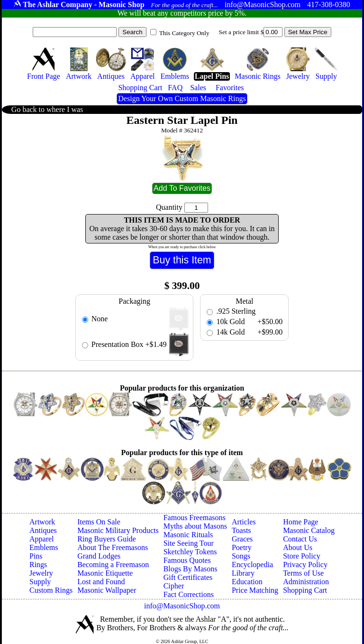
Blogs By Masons (191, 569)
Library (243, 573)
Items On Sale (99, 522)
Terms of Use (303, 573)
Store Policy (302, 556)
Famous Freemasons (195, 518)
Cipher (174, 586)
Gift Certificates (188, 577)
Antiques (43, 530)
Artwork (42, 522)
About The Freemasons (113, 547)
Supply (40, 582)
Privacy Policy (305, 565)
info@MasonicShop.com (182, 606)
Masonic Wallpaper (107, 590)
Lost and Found (101, 582)
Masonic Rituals (188, 535)
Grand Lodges (99, 556)
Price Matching (255, 590)
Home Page (300, 522)
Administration (306, 582)
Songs (241, 556)
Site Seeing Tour (189, 543)
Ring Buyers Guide (107, 539)
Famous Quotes (187, 560)
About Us (298, 547)
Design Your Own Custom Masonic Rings (182, 98)
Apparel (42, 539)
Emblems (44, 547)
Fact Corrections (189, 594)
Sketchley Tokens (190, 552)
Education (247, 582)
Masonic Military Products (118, 530)
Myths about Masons (195, 526)
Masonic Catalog (309, 530)
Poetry (242, 547)
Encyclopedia (252, 565)
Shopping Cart (305, 590)
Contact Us (300, 539)
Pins (36, 556)
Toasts (241, 530)
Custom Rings (51, 590)
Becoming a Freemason (113, 565)
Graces (242, 539)
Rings (38, 565)
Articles (244, 522)
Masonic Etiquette (105, 573)
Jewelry (41, 573)
